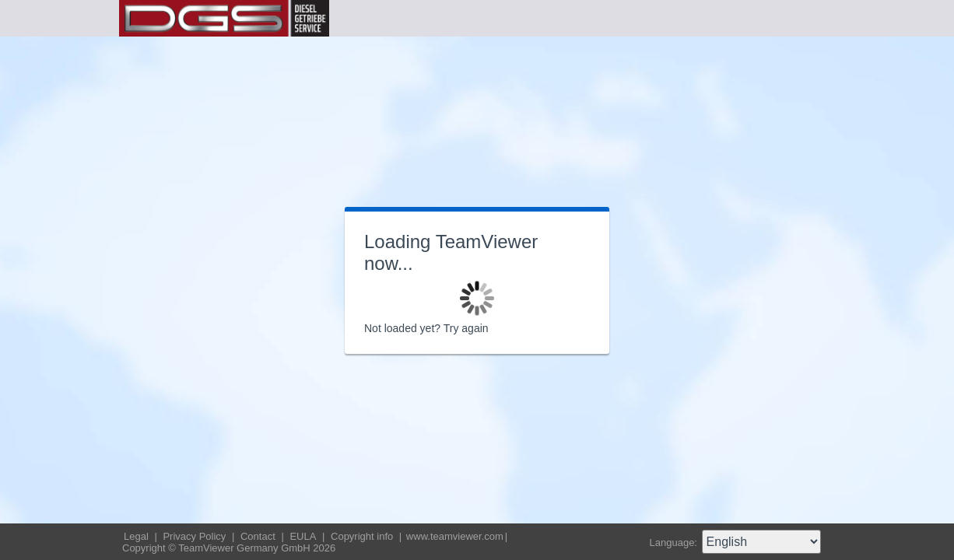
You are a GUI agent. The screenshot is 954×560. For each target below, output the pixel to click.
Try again (466, 328)
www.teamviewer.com (455, 536)
